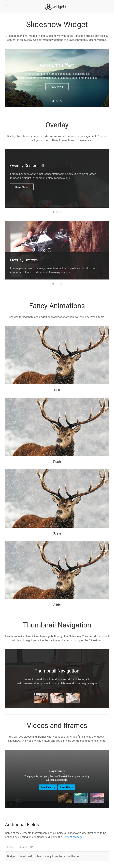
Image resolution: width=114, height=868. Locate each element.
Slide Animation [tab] (58, 284)
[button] (7, 7)
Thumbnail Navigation (57, 625)
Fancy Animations (57, 306)
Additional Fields (22, 825)
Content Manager (73, 837)
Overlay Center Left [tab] (54, 212)
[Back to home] (57, 7)
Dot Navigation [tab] (61, 101)
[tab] (41, 698)
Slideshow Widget (57, 24)
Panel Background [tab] (61, 212)
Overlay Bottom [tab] (54, 284)
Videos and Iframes (57, 726)
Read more (57, 87)
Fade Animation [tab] (58, 212)
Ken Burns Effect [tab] (54, 101)
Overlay (57, 125)
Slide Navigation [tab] (58, 101)
